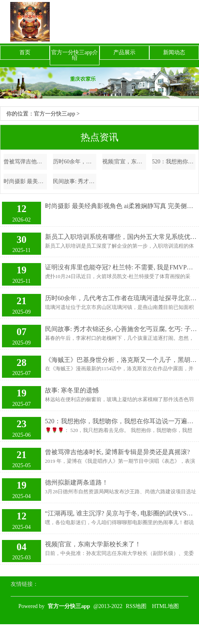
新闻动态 (174, 52)
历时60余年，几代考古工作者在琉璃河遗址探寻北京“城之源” (75, 162)
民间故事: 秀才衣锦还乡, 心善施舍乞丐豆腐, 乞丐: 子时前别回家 (75, 181)
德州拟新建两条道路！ (77, 482)
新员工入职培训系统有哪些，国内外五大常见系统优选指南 (121, 237)
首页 (25, 52)
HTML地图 (165, 606)
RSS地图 (136, 606)
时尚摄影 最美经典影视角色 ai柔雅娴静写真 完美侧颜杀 (25, 181)
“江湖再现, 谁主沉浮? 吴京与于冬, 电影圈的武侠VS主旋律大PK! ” (121, 513)
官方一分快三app (54, 114)
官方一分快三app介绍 (75, 55)
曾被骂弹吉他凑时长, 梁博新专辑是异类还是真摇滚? (25, 162)
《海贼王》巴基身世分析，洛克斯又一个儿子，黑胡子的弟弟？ (121, 360)
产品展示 (124, 52)
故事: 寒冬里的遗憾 (72, 390)
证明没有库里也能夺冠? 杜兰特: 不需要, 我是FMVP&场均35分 (121, 267)
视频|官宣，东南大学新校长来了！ (124, 162)
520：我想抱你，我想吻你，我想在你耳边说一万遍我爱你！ (174, 162)
